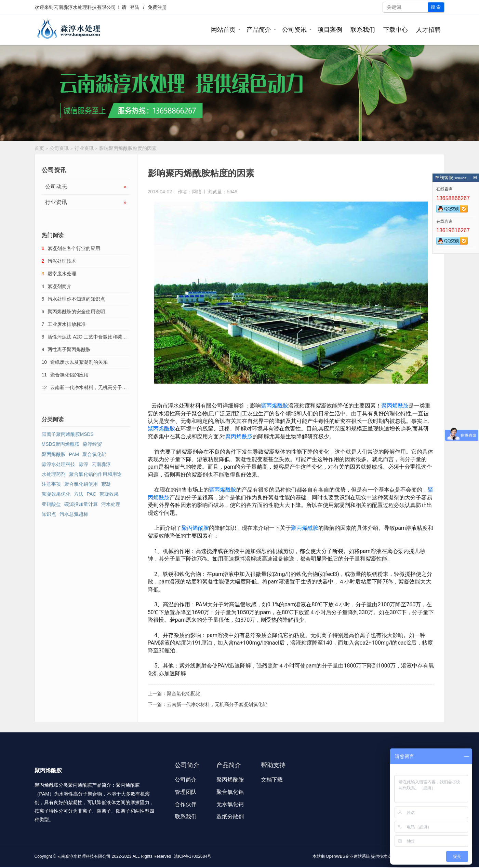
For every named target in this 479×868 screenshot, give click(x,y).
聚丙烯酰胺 (275, 406)
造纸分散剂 (230, 817)
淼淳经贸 (92, 444)
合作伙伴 (186, 804)
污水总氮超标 (74, 514)
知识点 (49, 514)
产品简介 (259, 30)
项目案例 (330, 30)
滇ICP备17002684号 (193, 856)
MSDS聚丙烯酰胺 (61, 444)
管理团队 (186, 792)
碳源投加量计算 (81, 504)
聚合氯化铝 (94, 454)
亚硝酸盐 (51, 504)
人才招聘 (428, 30)
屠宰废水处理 (62, 274)
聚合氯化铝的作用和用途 (95, 474)
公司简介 (186, 780)
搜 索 (436, 7)
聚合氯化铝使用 (81, 484)
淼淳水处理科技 (58, 464)
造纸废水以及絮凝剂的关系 (79, 362)
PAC (92, 494)
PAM (74, 454)
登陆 (135, 7)
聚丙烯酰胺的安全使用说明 (76, 312)
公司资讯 (294, 30)
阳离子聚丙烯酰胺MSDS (68, 434)
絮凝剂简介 (59, 286)
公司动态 (86, 187)
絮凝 (106, 484)
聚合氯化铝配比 (184, 693)
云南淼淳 (101, 464)
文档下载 (272, 780)
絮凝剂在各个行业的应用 (74, 248)
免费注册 (157, 7)
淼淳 (83, 464)
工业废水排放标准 (67, 324)
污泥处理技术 (62, 261)
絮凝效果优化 (56, 494)
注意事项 (51, 484)
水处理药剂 (54, 474)
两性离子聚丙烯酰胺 (69, 349)
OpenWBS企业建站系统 (348, 856)
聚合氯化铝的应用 (69, 375)
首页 (39, 148)
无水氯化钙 (230, 804)
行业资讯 (84, 148)
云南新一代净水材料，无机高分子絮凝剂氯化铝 (217, 704)
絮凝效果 (109, 494)
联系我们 (363, 30)
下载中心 (396, 30)
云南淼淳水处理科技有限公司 (85, 7)
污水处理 (111, 504)
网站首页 (223, 30)
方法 (79, 494)
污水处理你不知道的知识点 (76, 299)
